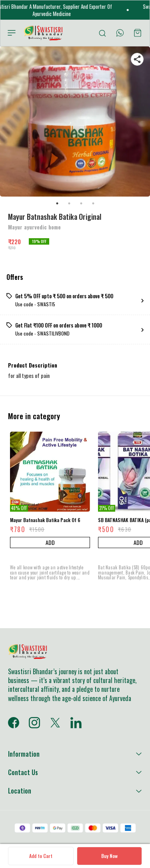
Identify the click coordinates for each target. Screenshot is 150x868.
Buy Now (109, 856)
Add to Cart (41, 856)
